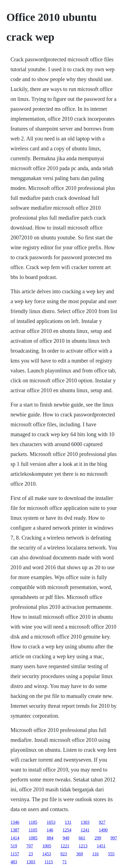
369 (80, 854)
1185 (33, 822)
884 (50, 838)
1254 (67, 830)
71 (65, 862)
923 (64, 854)
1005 (47, 846)
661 (82, 838)
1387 (15, 830)
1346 (15, 822)
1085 (33, 838)
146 (50, 830)
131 (68, 822)
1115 (49, 862)
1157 (15, 854)
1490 (103, 830)
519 (14, 846)
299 (98, 838)
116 (95, 854)
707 (30, 846)
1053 (51, 822)
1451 (101, 846)
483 (14, 862)
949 (66, 838)
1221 (65, 846)
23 (31, 854)
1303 (85, 822)
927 (102, 822)
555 (111, 854)
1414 (15, 838)
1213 (83, 846)
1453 (47, 854)
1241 (85, 830)
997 (114, 838)
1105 (33, 830)
